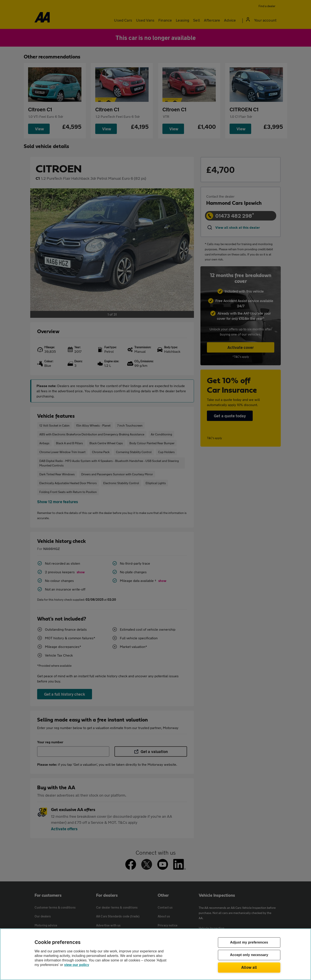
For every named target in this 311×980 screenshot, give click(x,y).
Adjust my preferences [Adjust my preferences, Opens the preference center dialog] (249, 943)
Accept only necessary (249, 955)
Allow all (249, 967)
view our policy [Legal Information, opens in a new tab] (77, 965)
